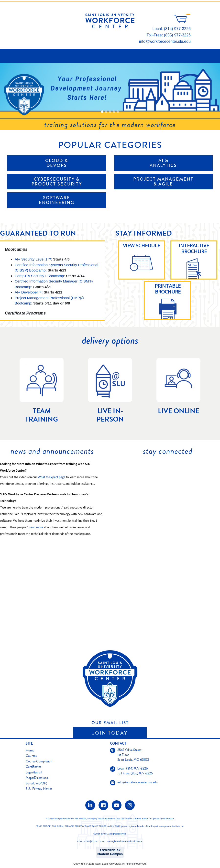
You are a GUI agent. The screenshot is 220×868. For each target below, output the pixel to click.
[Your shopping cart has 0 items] (182, 21)
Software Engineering (57, 200)
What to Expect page (52, 477)
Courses (31, 756)
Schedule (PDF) (36, 783)
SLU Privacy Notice (39, 789)
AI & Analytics (163, 163)
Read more (36, 527)
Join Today (110, 733)
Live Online (179, 411)
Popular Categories (110, 145)
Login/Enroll (34, 772)
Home (30, 750)
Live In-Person (110, 415)
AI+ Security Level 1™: (33, 259)
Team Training (42, 415)
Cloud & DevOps (57, 163)
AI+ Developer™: (29, 292)
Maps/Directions (37, 778)
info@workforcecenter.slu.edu (165, 41)
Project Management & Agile (163, 182)
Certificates (33, 767)
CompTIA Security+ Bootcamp (39, 276)
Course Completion (39, 761)
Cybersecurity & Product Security (57, 182)
